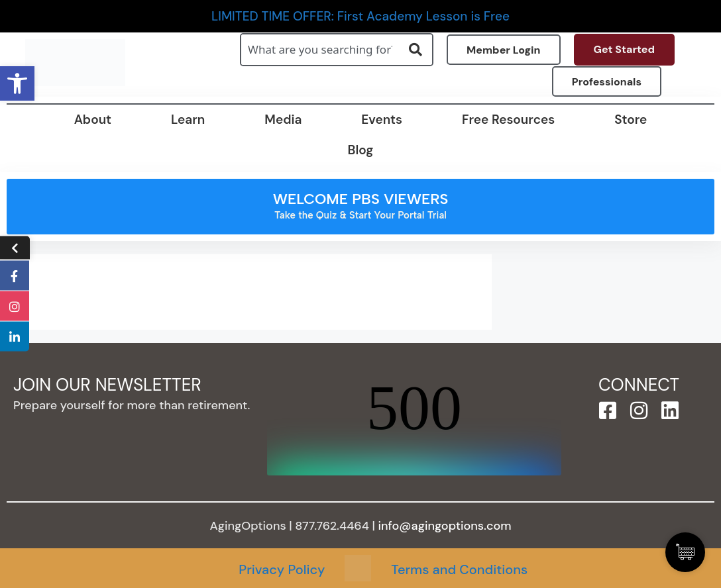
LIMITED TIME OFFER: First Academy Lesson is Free (360, 16)
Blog (361, 150)
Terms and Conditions (459, 569)
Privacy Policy (282, 569)
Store (631, 120)
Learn (188, 120)
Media (283, 120)
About (93, 120)
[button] (17, 83)
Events (382, 120)
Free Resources (508, 120)
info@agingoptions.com (445, 526)
